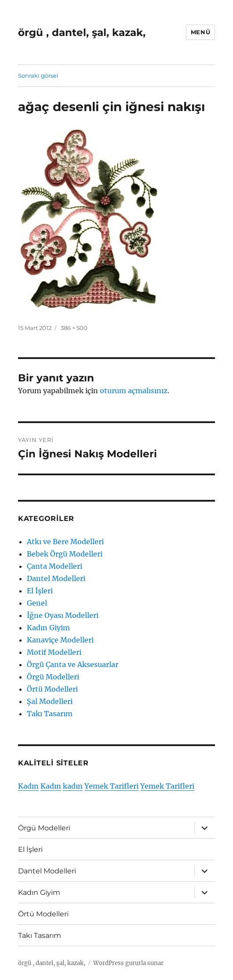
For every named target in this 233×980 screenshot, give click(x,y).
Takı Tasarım (50, 714)
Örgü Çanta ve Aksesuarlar (73, 664)
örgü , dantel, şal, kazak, (82, 32)
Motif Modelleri (54, 652)
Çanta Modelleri (55, 566)
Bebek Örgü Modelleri (65, 554)
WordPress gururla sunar (128, 963)
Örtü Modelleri (52, 689)
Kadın (28, 786)
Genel (37, 603)
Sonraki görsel (38, 75)
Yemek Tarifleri (111, 786)
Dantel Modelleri (56, 578)
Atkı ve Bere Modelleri (65, 542)
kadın (73, 786)
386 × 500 (74, 328)
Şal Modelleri (50, 701)
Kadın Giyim (48, 628)
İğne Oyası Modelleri (63, 615)
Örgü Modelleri (53, 677)
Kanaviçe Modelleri (60, 640)
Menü (200, 32)
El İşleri (40, 591)
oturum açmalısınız (134, 391)
